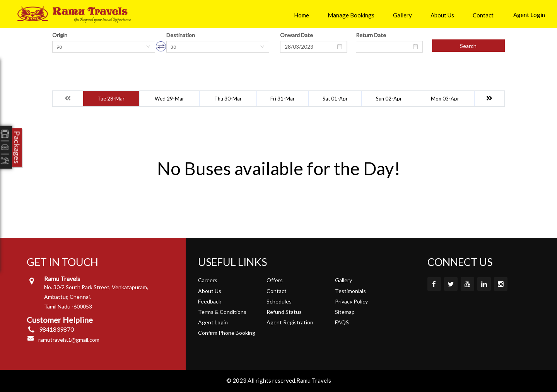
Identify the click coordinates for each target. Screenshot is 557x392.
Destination (181, 35)
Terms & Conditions (222, 312)
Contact (483, 15)
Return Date (371, 35)
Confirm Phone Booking (227, 333)
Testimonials (350, 291)
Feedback (210, 301)
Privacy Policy (351, 301)
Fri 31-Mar (283, 99)
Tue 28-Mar (111, 99)
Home (302, 15)
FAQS (342, 322)
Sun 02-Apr (389, 99)
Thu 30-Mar (228, 99)
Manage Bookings (351, 15)
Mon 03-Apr (445, 99)
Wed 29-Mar (169, 99)
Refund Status (284, 312)
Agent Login (529, 15)
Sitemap (345, 312)
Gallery (402, 15)
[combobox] (104, 47)
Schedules (279, 301)
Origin (60, 35)
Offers (275, 280)
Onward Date (296, 35)
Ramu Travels (314, 380)
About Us (442, 15)
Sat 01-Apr (335, 99)
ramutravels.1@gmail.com (69, 340)
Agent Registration (290, 322)
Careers (208, 280)
